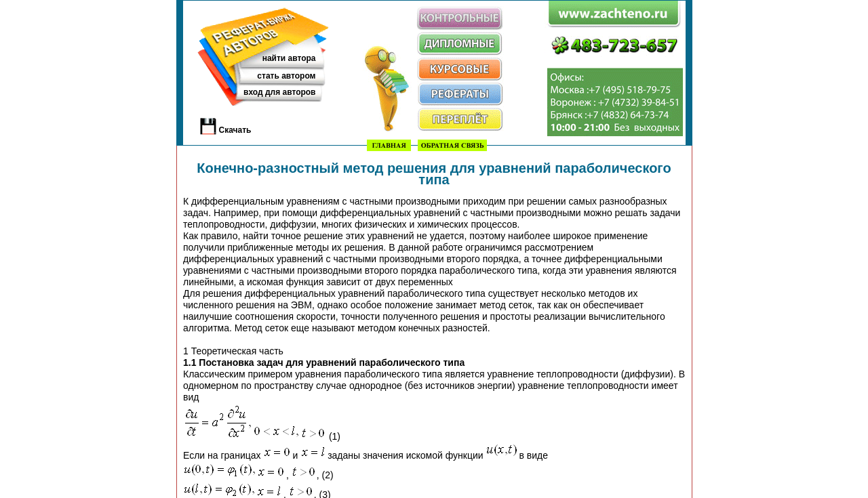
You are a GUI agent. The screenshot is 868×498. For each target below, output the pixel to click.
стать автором (286, 76)
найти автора (289, 58)
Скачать (235, 130)
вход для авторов (279, 92)
